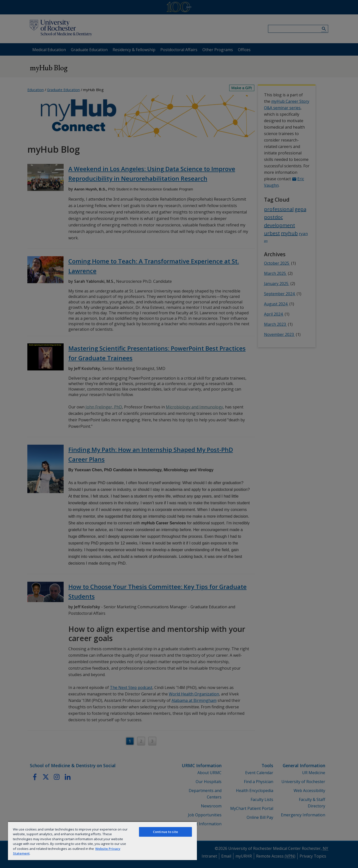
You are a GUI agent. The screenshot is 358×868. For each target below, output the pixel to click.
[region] (102, 841)
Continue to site (165, 832)
